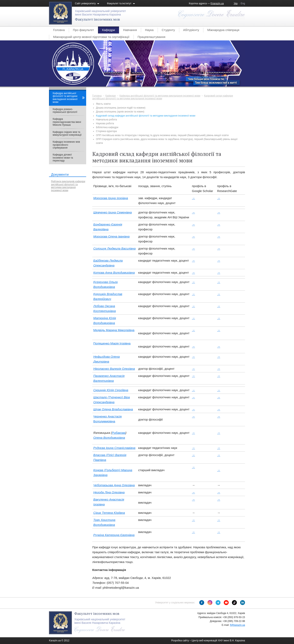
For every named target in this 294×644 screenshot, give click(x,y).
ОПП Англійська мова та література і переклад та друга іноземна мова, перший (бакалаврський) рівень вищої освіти (162, 135)
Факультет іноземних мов (97, 19)
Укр (236, 3)
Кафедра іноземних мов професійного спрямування (66, 145)
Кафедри (109, 30)
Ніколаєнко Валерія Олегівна (114, 369)
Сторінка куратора (106, 131)
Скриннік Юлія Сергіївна (111, 390)
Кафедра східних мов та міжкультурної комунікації (67, 133)
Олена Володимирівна (109, 438)
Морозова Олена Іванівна (111, 236)
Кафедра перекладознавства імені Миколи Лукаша (67, 122)
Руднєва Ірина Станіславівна (114, 448)
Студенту (168, 30)
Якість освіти (103, 104)
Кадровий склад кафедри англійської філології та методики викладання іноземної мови (146, 116)
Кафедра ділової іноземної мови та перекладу (63, 158)
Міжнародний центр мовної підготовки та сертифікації (91, 37)
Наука (149, 30)
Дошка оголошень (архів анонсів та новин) (120, 112)
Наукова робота (105, 123)
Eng (243, 3)
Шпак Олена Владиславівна (113, 409)
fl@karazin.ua (237, 625)
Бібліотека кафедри (107, 127)
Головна (59, 30)
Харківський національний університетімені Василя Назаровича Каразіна (100, 13)
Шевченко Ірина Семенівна (112, 212)
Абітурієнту (191, 30)
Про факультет (83, 30)
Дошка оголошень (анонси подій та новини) (121, 108)
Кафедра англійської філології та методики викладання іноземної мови (160, 96)
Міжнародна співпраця (223, 30)
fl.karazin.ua (217, 3)
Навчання (130, 30)
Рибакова (119, 433)
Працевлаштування (151, 37)
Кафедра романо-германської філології (65, 111)
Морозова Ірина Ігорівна (111, 198)
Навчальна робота (106, 120)
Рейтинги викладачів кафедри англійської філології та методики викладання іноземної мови (68, 186)
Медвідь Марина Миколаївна (114, 330)
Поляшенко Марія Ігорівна (112, 343)
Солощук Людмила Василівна (114, 248)
